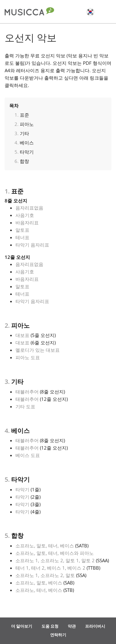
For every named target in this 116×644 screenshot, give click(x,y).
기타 (24, 133)
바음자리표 (27, 222)
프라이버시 (95, 626)
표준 (24, 115)
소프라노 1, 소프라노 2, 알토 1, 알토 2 (55, 560)
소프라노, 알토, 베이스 (39, 583)
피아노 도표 (28, 357)
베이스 (27, 143)
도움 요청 (50, 626)
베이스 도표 (28, 455)
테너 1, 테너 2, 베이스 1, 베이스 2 (50, 568)
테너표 (22, 237)
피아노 (27, 124)
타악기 (27, 152)
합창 (24, 161)
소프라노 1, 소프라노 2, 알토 (45, 575)
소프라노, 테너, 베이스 (39, 590)
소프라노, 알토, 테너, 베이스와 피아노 (55, 553)
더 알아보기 (22, 626)
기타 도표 (25, 406)
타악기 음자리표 (32, 245)
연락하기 (58, 635)
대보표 (22, 335)
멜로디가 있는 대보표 (38, 350)
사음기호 (25, 215)
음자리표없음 (29, 208)
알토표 (22, 230)
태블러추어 (27, 392)
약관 (72, 626)
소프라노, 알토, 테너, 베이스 (45, 546)
